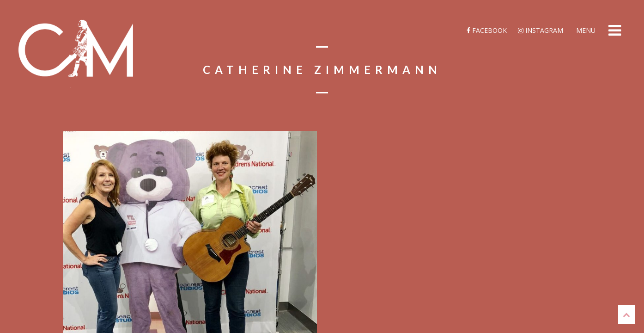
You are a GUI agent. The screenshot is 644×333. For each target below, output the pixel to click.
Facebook (487, 30)
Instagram (541, 30)
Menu (585, 30)
